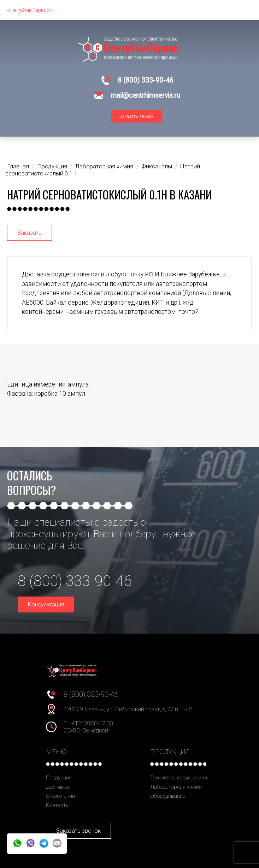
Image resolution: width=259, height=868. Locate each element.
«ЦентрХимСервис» (29, 10)
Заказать (30, 233)
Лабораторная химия (176, 787)
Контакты (58, 805)
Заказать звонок (137, 116)
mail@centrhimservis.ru (145, 95)
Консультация (46, 604)
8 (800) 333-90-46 (146, 80)
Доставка (57, 787)
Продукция (59, 778)
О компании (60, 796)
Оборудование (168, 796)
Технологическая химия (179, 778)
